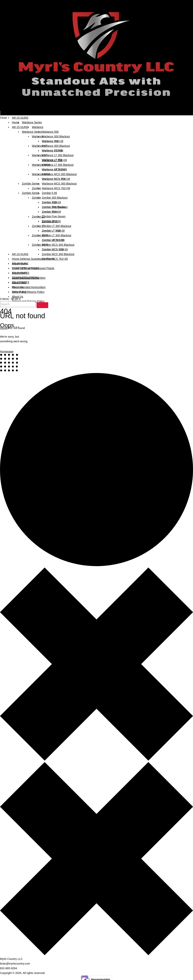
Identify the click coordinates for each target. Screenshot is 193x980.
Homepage (7, 351)
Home (4, 328)
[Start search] (42, 305)
